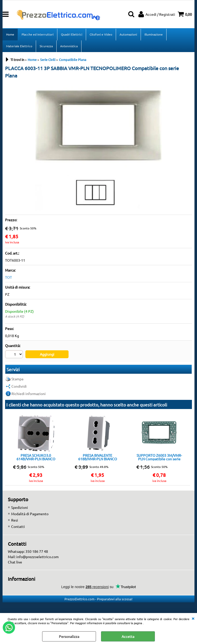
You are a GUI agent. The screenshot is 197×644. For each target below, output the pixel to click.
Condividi (19, 386)
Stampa (17, 379)
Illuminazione (154, 34)
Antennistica (69, 46)
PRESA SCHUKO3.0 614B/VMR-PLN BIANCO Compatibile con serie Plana (36, 457)
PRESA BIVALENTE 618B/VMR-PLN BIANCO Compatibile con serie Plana (97, 457)
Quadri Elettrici (72, 34)
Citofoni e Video (101, 34)
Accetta (128, 636)
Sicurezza (46, 46)
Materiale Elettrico (19, 46)
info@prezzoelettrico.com (37, 557)
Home (10, 34)
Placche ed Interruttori (38, 34)
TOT (9, 277)
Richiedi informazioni (29, 394)
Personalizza (69, 636)
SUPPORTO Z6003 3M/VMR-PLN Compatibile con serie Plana (159, 457)
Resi (15, 520)
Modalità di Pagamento (30, 514)
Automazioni (128, 34)
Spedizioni (20, 507)
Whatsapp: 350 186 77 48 (28, 551)
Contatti (18, 526)
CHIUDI (193, 618)
